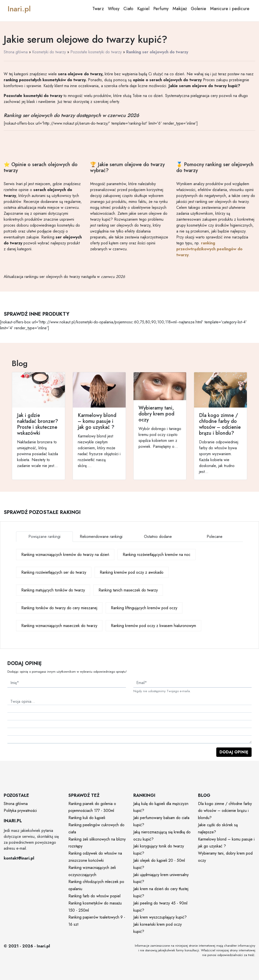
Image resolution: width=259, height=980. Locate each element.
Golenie (199, 9)
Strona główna (16, 52)
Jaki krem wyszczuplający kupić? (160, 917)
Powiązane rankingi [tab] (44, 537)
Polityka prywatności (20, 811)
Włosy (114, 9)
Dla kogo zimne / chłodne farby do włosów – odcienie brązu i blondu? (225, 811)
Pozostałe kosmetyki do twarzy (96, 52)
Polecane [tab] (215, 537)
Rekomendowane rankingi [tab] (101, 537)
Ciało (128, 9)
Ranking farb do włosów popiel (94, 896)
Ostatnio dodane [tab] (158, 537)
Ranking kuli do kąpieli (87, 818)
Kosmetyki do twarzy (49, 52)
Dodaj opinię (234, 752)
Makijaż (180, 9)
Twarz (98, 9)
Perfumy (161, 9)
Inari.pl (19, 9)
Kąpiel (143, 9)
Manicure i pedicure (230, 9)
